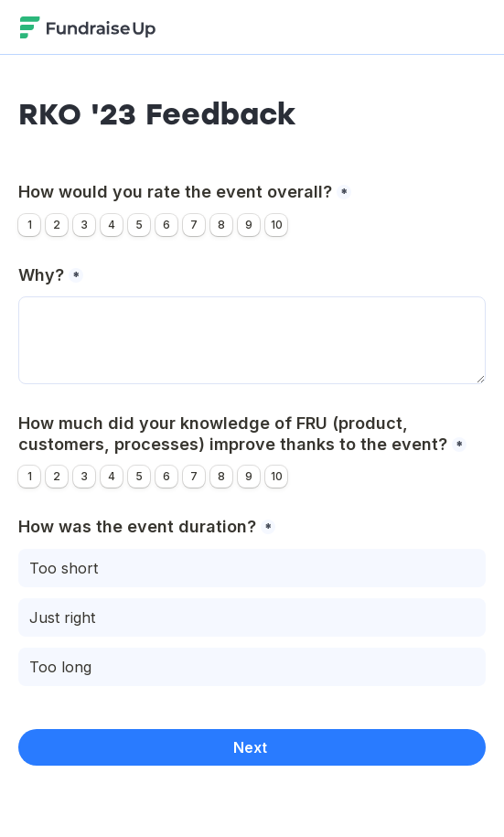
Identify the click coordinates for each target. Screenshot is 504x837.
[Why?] (252, 340)
